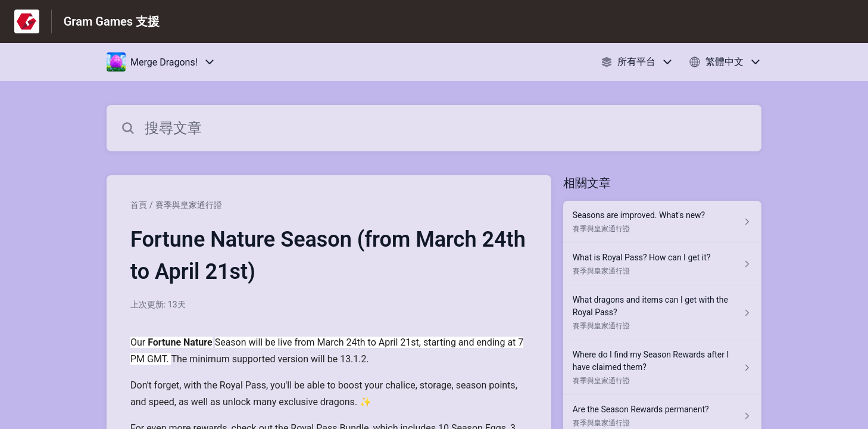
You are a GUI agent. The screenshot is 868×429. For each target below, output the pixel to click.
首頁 (139, 205)
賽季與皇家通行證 (189, 205)
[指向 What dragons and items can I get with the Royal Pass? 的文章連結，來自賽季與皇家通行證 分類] (662, 313)
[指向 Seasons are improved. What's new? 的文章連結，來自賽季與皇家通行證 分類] (662, 222)
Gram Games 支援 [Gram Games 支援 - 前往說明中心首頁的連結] (112, 21)
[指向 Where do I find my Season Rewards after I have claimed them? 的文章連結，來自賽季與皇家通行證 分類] (662, 368)
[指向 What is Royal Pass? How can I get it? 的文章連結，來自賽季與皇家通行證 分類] (662, 264)
